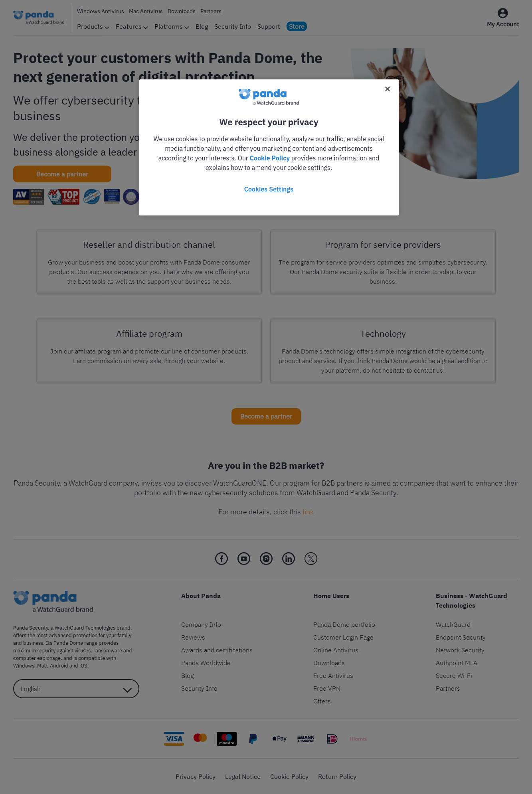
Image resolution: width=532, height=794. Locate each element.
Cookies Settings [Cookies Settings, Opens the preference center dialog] (269, 189)
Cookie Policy (270, 158)
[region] (269, 147)
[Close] (388, 89)
